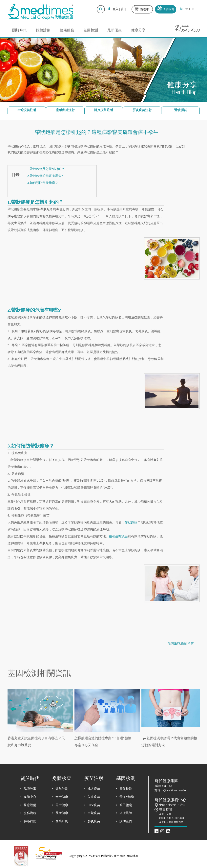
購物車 (145, 9)
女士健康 (62, 797)
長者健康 (62, 813)
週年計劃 (62, 789)
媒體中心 (30, 797)
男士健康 (62, 805)
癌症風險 (126, 813)
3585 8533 (168, 786)
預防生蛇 (174, 643)
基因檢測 (91, 30)
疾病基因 (126, 821)
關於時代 (19, 30)
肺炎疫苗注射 (104, 110)
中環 (162, 805)
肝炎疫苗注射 (142, 110)
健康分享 (138, 30)
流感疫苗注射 (65, 110)
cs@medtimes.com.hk (174, 790)
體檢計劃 (43, 30)
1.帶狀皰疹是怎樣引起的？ (46, 169)
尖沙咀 (172, 805)
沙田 (183, 805)
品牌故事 (30, 789)
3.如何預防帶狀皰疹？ (43, 183)
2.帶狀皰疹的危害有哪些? (45, 176)
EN (193, 9)
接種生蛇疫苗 (118, 536)
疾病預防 (187, 643)
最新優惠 (114, 30)
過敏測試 (180, 110)
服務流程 (30, 813)
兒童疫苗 (94, 797)
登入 (115, 9)
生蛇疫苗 (94, 813)
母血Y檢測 (127, 797)
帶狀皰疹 (131, 522)
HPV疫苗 (94, 805)
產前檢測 (126, 789)
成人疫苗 (94, 789)
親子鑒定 (126, 805)
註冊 (124, 9)
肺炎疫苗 (94, 821)
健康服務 (67, 30)
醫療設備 (30, 805)
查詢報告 (169, 9)
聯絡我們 (30, 821)
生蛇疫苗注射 (27, 110)
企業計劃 (62, 821)
